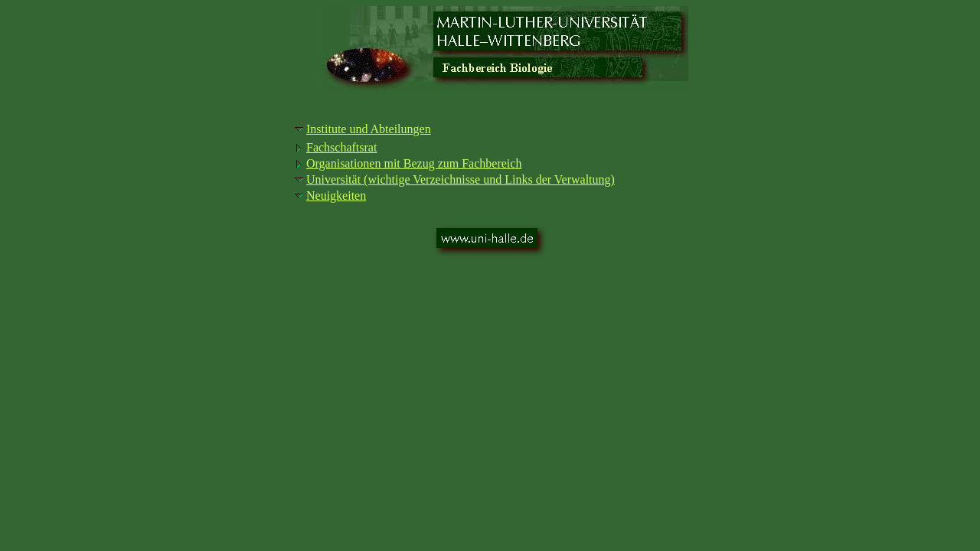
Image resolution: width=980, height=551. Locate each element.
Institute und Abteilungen (369, 129)
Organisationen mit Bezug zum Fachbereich (414, 163)
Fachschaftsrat (341, 147)
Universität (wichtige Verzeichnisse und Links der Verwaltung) (461, 179)
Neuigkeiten (336, 196)
